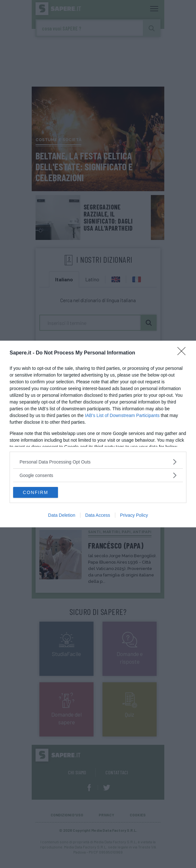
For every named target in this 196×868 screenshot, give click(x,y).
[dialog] (98, 434)
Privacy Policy (134, 515)
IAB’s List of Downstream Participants (122, 415)
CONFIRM (35, 492)
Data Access (98, 515)
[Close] (184, 353)
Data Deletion (62, 515)
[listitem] (98, 462)
